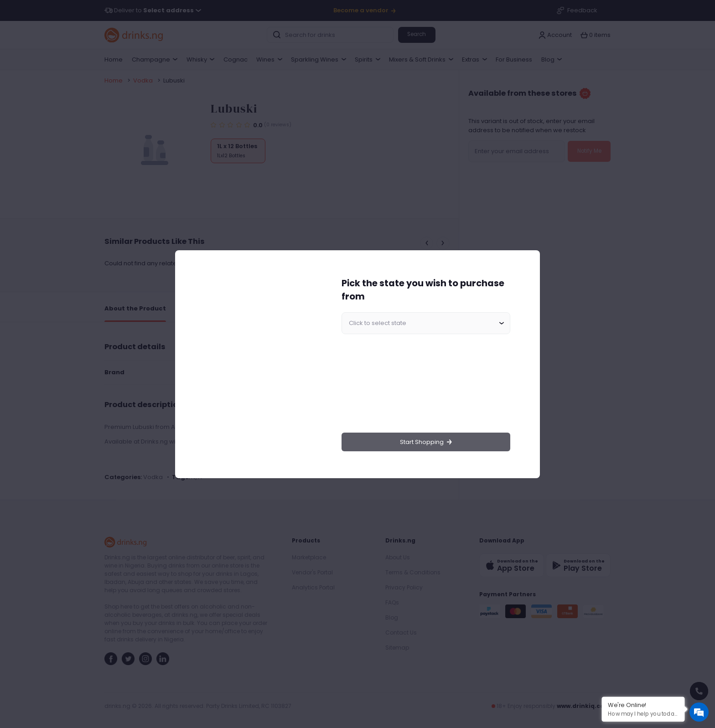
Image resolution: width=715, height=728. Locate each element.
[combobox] (426, 323)
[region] (255, 364)
